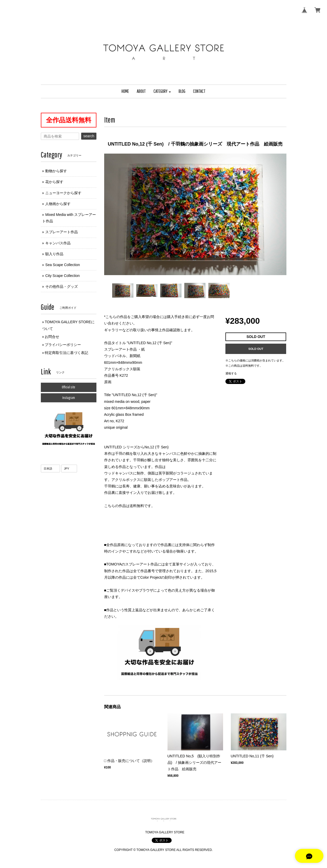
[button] (162, 91)
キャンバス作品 (58, 243)
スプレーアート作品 (62, 232)
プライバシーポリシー (63, 345)
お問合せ (52, 337)
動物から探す (56, 171)
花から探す (54, 182)
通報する (231, 373)
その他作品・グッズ (62, 286)
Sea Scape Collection (63, 265)
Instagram (69, 398)
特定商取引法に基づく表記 (66, 353)
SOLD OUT (256, 349)
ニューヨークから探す (63, 193)
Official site (69, 387)
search (89, 136)
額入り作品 (54, 254)
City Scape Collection (62, 276)
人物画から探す (58, 204)
